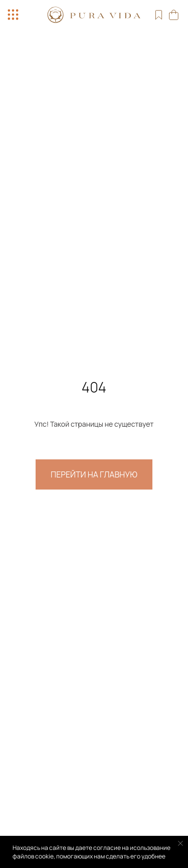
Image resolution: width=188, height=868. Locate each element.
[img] (94, 15)
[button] (13, 15)
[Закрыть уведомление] (180, 843)
